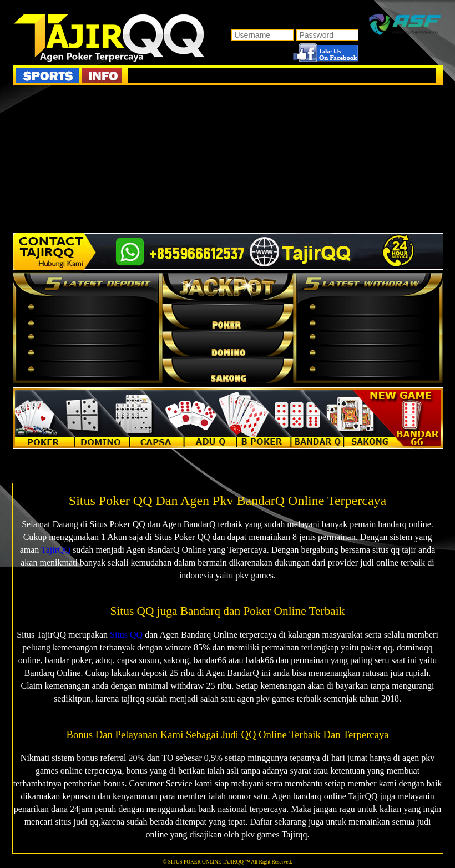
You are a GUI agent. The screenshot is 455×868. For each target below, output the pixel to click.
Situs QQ (126, 635)
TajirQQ (56, 550)
